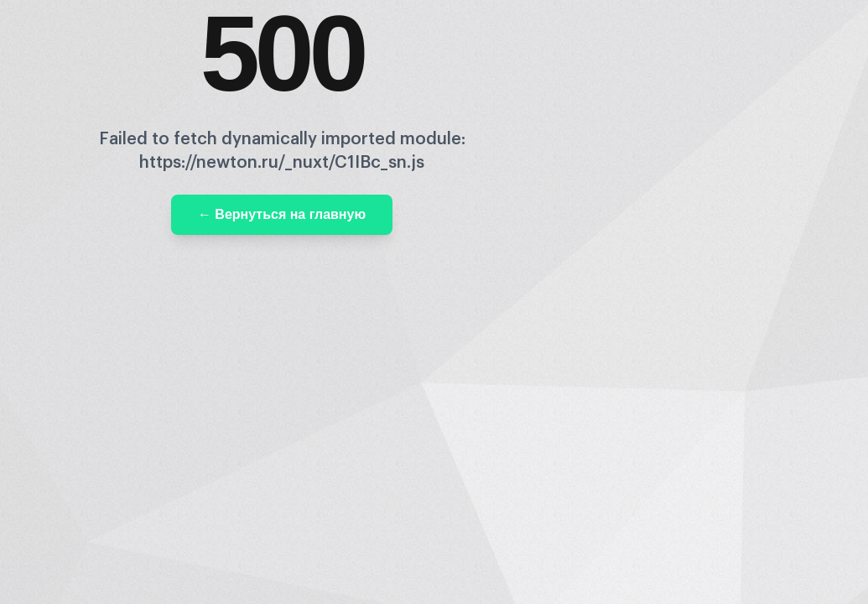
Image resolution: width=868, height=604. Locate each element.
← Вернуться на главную (282, 214)
